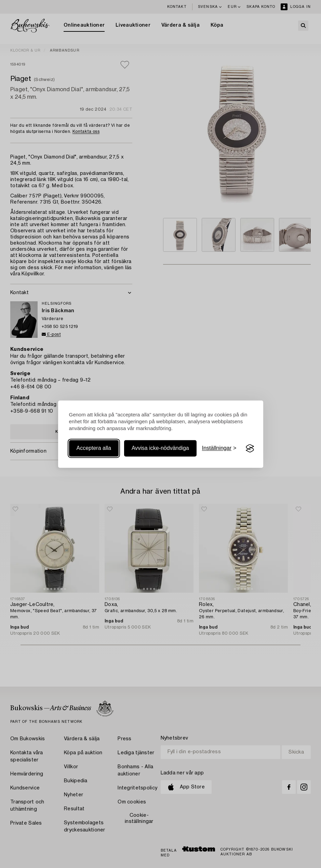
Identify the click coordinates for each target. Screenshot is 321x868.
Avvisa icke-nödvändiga (160, 448)
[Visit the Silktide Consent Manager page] (250, 449)
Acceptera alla (94, 448)
